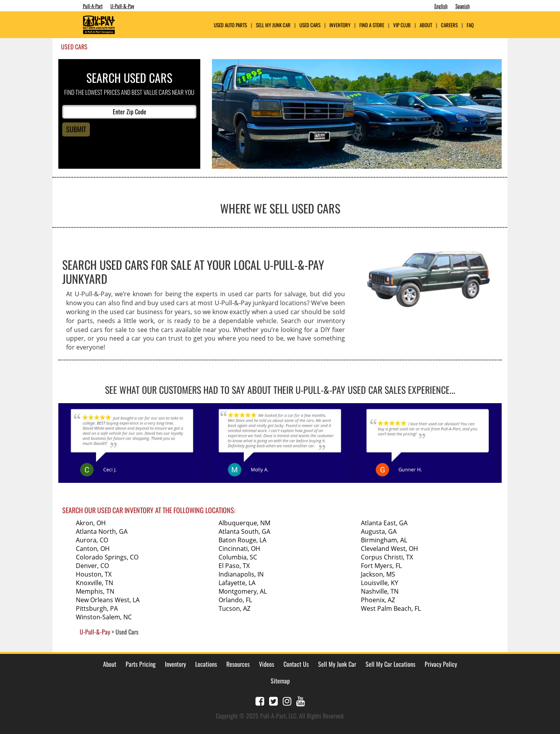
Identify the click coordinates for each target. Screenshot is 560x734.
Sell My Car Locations (390, 664)
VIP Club (402, 25)
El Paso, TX (234, 566)
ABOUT (426, 25)
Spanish (463, 6)
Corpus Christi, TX (387, 557)
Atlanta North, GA (102, 531)
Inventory (340, 25)
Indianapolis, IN (241, 574)
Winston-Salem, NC (104, 617)
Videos (267, 664)
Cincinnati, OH (239, 549)
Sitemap (280, 681)
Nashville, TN (380, 591)
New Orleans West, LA (108, 600)
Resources (238, 664)
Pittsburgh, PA (97, 608)
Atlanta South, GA (244, 531)
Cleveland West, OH (389, 549)
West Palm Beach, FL (391, 608)
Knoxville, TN (94, 583)
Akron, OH (91, 523)
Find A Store (372, 25)
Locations (206, 664)
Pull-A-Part (93, 6)
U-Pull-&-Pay (122, 6)
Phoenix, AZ (378, 600)
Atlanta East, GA (384, 523)
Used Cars (310, 25)
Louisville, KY (380, 583)
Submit (76, 129)
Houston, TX (94, 574)
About (110, 664)
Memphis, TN (95, 591)
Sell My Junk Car (273, 25)
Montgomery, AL (243, 591)
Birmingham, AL (384, 540)
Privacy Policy (441, 664)
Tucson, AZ (234, 608)
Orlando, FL (235, 600)
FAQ (470, 25)
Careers (449, 25)
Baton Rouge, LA (242, 540)
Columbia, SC (238, 557)
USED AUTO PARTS (230, 25)
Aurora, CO (92, 540)
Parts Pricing (141, 664)
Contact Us (296, 664)
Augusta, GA (379, 531)
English (441, 6)
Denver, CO (92, 566)
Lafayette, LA (237, 583)
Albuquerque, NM (244, 523)
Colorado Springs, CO (107, 557)
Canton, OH (93, 549)
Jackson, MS (378, 574)
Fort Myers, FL (381, 566)
